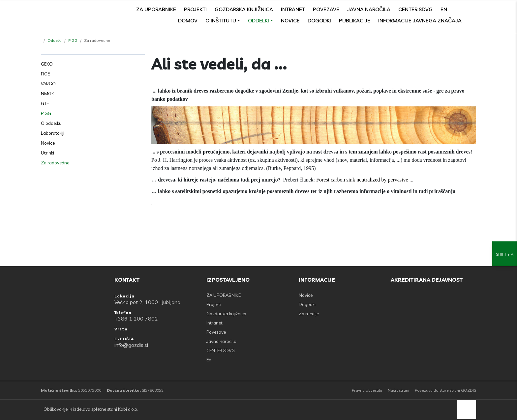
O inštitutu (221, 20)
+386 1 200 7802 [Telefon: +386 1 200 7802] (136, 319)
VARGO (48, 84)
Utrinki (47, 153)
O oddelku (51, 123)
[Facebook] (458, 9)
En (444, 9)
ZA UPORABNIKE (156, 9)
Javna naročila (369, 9)
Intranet (293, 9)
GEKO (47, 64)
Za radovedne (55, 163)
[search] (473, 9)
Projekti (195, 9)
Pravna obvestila (367, 390)
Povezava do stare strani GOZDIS (445, 390)
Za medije (309, 314)
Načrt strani (398, 390)
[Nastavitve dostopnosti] (505, 210)
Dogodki (319, 20)
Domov (188, 20)
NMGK (47, 94)
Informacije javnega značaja (420, 20)
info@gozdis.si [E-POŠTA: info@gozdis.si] (131, 345)
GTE (45, 103)
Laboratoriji (53, 133)
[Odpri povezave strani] (473, 20)
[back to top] (467, 409)
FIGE (45, 74)
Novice (290, 20)
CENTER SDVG (415, 9)
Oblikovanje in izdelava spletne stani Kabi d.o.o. (90, 409)
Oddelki (258, 20)
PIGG (73, 40)
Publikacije (355, 20)
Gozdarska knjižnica (244, 9)
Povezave (326, 9)
